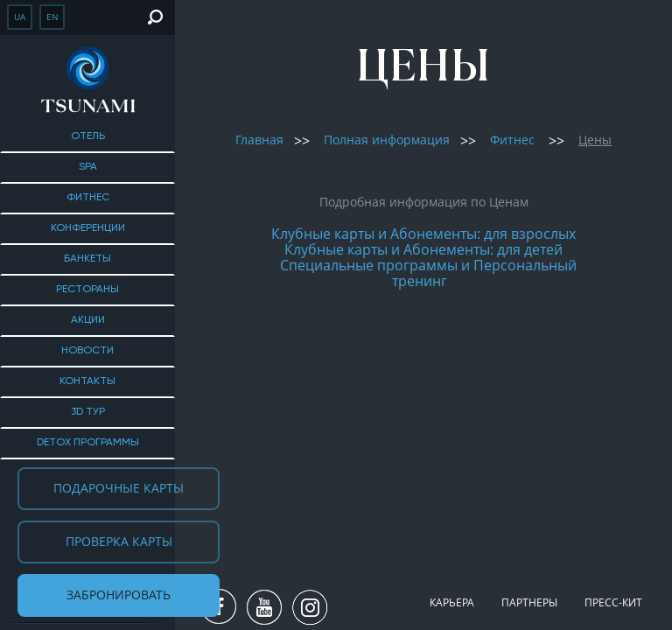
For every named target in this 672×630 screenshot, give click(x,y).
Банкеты (87, 259)
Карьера (452, 602)
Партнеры (529, 602)
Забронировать (119, 595)
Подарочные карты (119, 488)
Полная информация (387, 140)
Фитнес (88, 198)
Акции (88, 320)
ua (20, 17)
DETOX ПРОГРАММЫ (88, 443)
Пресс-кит (613, 602)
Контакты (87, 381)
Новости (87, 351)
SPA (88, 167)
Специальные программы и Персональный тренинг (428, 273)
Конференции (88, 228)
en (52, 17)
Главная (259, 140)
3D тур (88, 412)
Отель (88, 136)
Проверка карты (119, 541)
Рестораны (87, 290)
